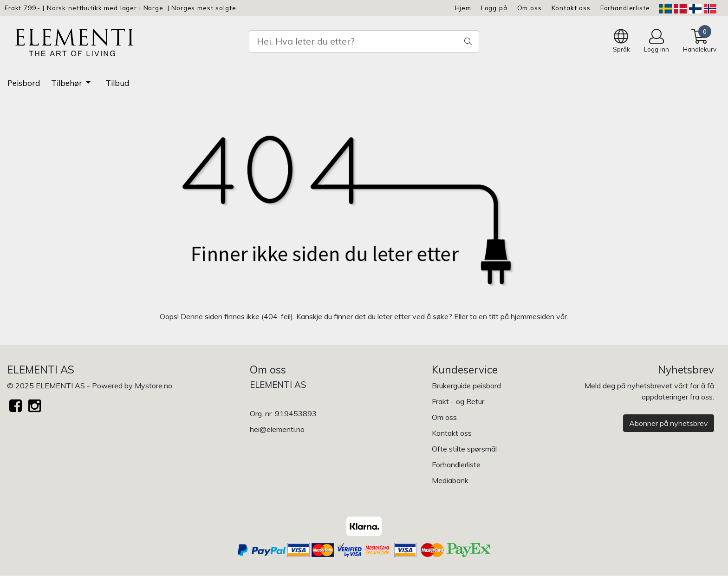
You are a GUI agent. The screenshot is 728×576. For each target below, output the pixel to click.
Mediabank (450, 480)
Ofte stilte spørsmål (464, 449)
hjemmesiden (533, 316)
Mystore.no (153, 386)
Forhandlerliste (625, 8)
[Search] (364, 41)
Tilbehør (68, 83)
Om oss (530, 8)
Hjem (463, 8)
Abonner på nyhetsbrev (669, 423)
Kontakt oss (571, 8)
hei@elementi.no (277, 429)
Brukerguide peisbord (466, 386)
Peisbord (24, 83)
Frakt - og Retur (458, 401)
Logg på (494, 8)
